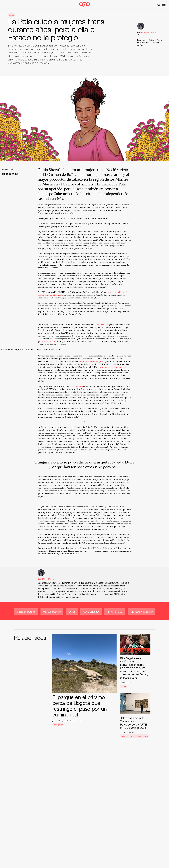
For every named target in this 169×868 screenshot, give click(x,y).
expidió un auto (49, 342)
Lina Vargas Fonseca (148, 32)
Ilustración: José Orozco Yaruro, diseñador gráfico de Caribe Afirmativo (150, 42)
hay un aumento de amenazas (112, 367)
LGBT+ (123, 686)
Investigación (58, 725)
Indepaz (100, 325)
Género (11, 15)
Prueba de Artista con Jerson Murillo (134, 736)
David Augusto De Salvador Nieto (68, 721)
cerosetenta (128, 682)
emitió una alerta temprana (92, 361)
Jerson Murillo (128, 732)
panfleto (79, 386)
